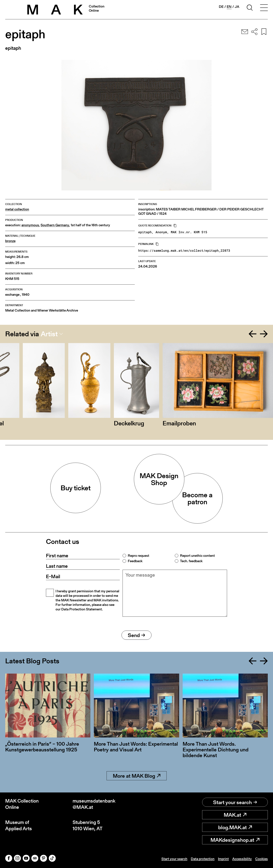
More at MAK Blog (137, 776)
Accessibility (242, 859)
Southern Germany (55, 225)
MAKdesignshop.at (235, 840)
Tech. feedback (191, 561)
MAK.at (235, 815)
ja (237, 7)
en (229, 7)
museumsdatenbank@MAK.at (94, 804)
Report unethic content (197, 556)
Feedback (135, 561)
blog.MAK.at (235, 827)
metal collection (17, 209)
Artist (49, 334)
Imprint (223, 859)
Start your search (235, 802)
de (221, 7)
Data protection (203, 859)
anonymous (30, 225)
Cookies (262, 859)
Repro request (139, 556)
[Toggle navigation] (264, 8)
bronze (10, 241)
